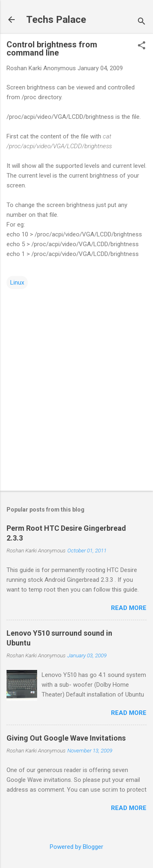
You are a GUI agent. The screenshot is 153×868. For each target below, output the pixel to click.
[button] (142, 46)
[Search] (142, 22)
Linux (17, 283)
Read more (129, 608)
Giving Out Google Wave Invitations (66, 738)
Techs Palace (56, 20)
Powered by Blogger (76, 847)
